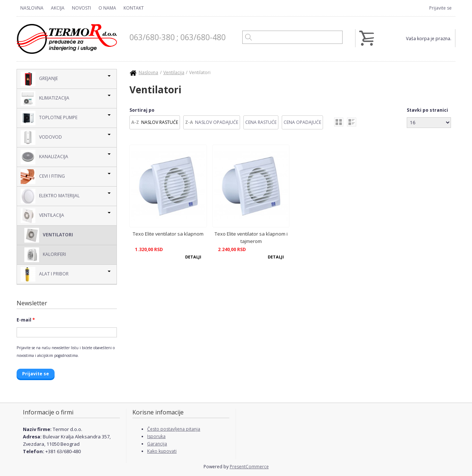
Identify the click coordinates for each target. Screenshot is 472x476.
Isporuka (156, 436)
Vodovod (41, 138)
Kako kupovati (162, 451)
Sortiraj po (142, 110)
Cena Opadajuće (302, 122)
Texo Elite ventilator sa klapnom (168, 234)
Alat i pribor (45, 274)
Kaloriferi (45, 255)
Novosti (81, 8)
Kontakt (134, 8)
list (352, 122)
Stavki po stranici (427, 110)
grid (339, 122)
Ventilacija (42, 216)
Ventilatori (49, 235)
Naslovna (32, 8)
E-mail (26, 320)
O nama (107, 8)
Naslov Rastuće (160, 122)
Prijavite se (440, 8)
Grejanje (39, 79)
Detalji (193, 257)
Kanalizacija (44, 157)
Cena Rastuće (261, 122)
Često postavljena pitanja (174, 429)
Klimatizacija (45, 98)
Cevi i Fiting (43, 177)
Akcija (58, 8)
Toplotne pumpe (49, 118)
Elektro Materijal (50, 196)
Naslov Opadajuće (217, 122)
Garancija (157, 444)
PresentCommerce (249, 467)
